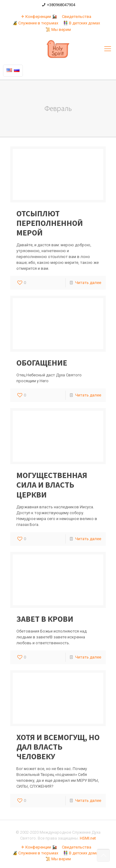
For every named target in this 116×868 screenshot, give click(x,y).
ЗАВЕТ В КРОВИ (45, 619)
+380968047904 (61, 5)
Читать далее (88, 283)
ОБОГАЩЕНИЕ (42, 363)
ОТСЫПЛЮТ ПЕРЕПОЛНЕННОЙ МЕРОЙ (50, 223)
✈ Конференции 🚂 (39, 17)
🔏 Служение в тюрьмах (35, 23)
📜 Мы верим (58, 30)
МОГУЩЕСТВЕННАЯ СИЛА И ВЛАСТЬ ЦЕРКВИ (52, 485)
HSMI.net (88, 838)
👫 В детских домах (82, 23)
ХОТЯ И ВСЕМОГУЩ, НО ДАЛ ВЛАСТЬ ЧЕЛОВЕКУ (58, 747)
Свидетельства (77, 17)
